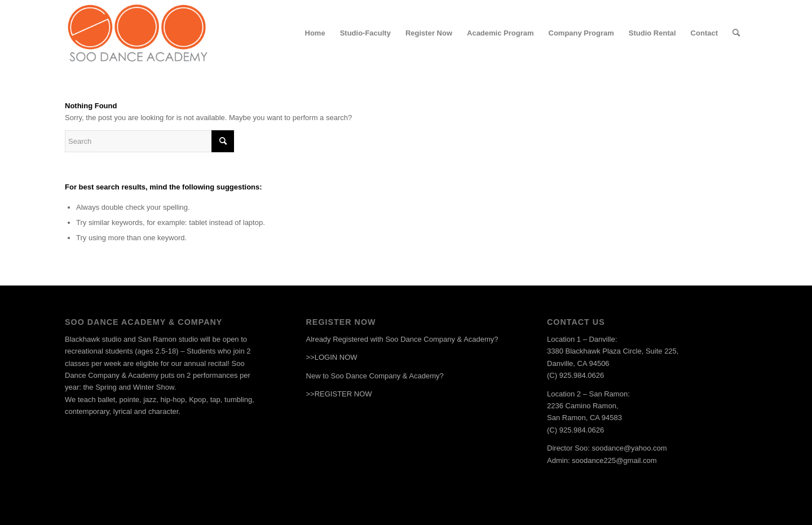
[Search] (736, 33)
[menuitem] (315, 33)
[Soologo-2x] (137, 33)
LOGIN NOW (336, 357)
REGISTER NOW (343, 394)
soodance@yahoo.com (630, 448)
